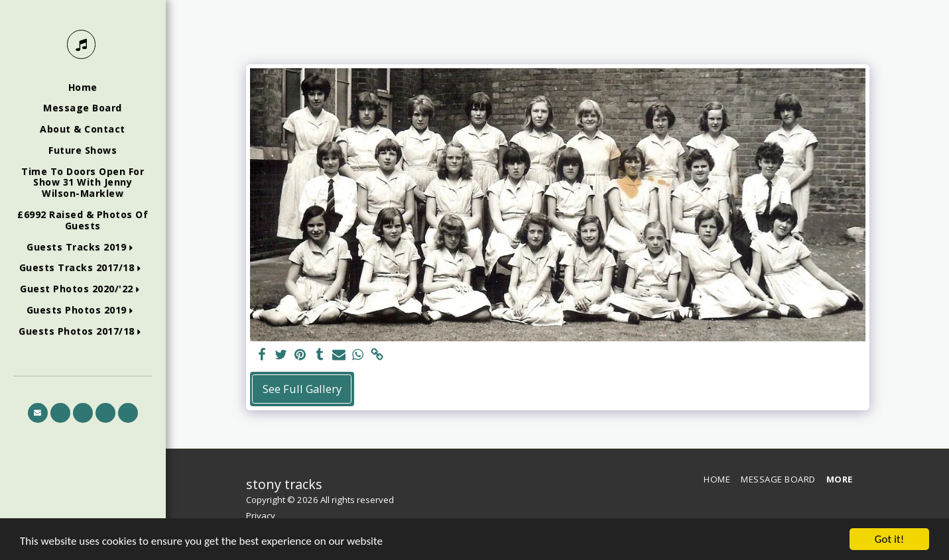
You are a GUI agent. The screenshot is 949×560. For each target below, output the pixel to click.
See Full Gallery (302, 389)
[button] (83, 248)
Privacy (261, 516)
